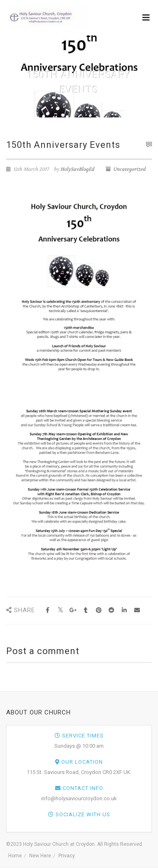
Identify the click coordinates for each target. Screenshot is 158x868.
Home (15, 856)
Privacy (67, 856)
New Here (40, 856)
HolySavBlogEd (77, 169)
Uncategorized (129, 169)
